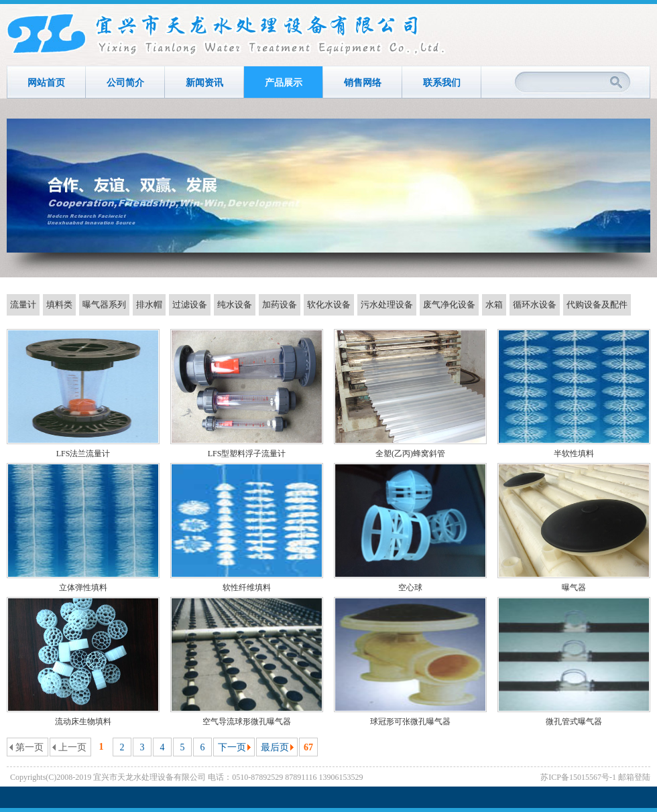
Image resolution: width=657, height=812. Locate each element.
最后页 (275, 747)
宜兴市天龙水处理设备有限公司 (227, 35)
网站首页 (46, 83)
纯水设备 (235, 304)
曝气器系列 (104, 304)
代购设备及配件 (597, 304)
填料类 (59, 304)
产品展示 (284, 83)
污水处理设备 (387, 304)
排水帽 (149, 304)
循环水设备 (535, 304)
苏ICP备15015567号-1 (578, 777)
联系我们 (442, 83)
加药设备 (280, 304)
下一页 (232, 747)
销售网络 (363, 83)
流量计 (23, 304)
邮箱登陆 (634, 777)
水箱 (494, 304)
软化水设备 (329, 304)
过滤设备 (190, 304)
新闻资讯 (204, 83)
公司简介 (125, 83)
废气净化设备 (449, 304)
